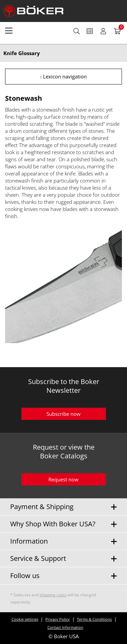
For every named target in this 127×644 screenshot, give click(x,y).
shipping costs (53, 595)
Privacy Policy (58, 619)
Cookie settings (25, 619)
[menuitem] (9, 30)
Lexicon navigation (63, 76)
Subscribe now (63, 414)
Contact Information (65, 627)
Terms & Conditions (94, 619)
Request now (63, 479)
